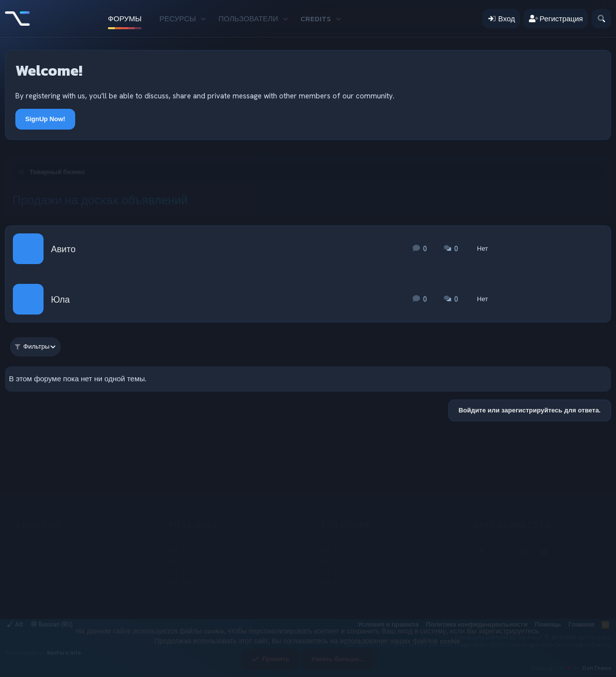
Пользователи (248, 19)
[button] (203, 19)
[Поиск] (601, 19)
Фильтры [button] (32, 346)
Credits (316, 19)
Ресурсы (178, 19)
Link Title (181, 549)
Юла (60, 299)
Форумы (125, 19)
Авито (63, 249)
